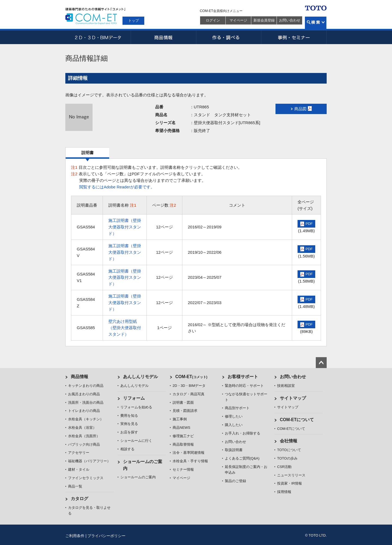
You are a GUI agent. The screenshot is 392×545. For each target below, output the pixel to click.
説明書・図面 (183, 402)
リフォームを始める (136, 407)
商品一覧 (75, 486)
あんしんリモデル (140, 377)
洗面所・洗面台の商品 (86, 402)
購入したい (234, 425)
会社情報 (289, 441)
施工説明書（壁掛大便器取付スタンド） (125, 227)
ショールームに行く (136, 441)
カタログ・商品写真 (189, 394)
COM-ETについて (297, 420)
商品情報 (163, 37)
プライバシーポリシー (106, 536)
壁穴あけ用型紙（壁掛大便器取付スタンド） (125, 328)
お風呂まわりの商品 (84, 394)
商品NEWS (181, 428)
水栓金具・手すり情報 (190, 461)
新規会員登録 (264, 20)
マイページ (238, 20)
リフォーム (134, 398)
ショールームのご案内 (138, 477)
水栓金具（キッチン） (86, 419)
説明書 (88, 153)
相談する (127, 449)
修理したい (234, 416)
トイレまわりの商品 (84, 411)
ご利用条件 (75, 536)
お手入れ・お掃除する (243, 433)
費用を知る (129, 416)
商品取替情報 (183, 444)
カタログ (79, 499)
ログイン (213, 20)
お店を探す (129, 432)
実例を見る (129, 424)
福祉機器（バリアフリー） (89, 461)
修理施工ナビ (183, 436)
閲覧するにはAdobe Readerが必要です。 (117, 187)
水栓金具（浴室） (82, 428)
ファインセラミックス (86, 478)
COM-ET (191, 377)
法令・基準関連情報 (189, 453)
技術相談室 (286, 386)
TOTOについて (289, 450)
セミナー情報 (183, 469)
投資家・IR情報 (290, 483)
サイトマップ (293, 398)
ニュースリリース (291, 475)
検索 (316, 23)
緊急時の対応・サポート (244, 386)
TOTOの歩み (287, 458)
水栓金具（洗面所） (84, 436)
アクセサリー (79, 453)
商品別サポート (237, 408)
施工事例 (180, 419)
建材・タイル (79, 469)
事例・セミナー (294, 37)
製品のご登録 (235, 481)
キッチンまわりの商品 (86, 386)
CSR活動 (284, 467)
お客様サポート (243, 377)
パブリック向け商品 (84, 444)
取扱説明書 (234, 450)
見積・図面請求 (185, 411)
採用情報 (284, 492)
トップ (134, 21)
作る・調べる (229, 37)
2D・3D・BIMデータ (98, 37)
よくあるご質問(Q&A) (242, 458)
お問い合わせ (290, 20)
